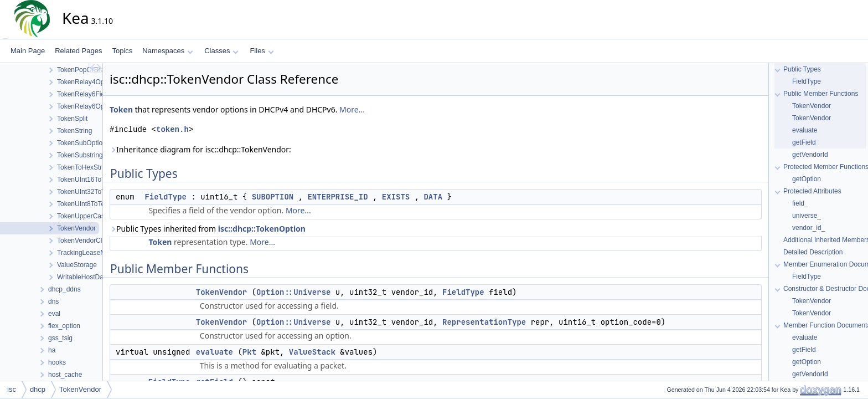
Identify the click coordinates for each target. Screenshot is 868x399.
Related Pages (78, 51)
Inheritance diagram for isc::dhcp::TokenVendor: (200, 149)
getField (804, 142)
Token (121, 109)
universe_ (807, 216)
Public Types (802, 69)
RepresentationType (484, 322)
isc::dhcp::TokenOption (262, 229)
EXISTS (396, 197)
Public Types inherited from (208, 229)
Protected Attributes (812, 191)
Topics (122, 51)
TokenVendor (221, 292)
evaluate (215, 352)
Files (262, 51)
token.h (172, 129)
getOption (807, 179)
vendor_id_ (808, 228)
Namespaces (167, 51)
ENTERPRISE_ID (337, 197)
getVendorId (810, 155)
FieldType (166, 197)
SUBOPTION (273, 197)
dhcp (38, 389)
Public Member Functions (821, 94)
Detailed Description (813, 252)
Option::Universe (293, 292)
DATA (433, 197)
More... (352, 109)
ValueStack (312, 352)
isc (12, 389)
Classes (221, 51)
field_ (800, 203)
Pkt (249, 352)
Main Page (28, 51)
